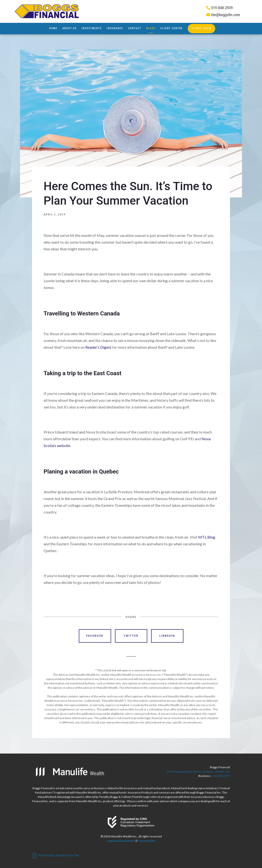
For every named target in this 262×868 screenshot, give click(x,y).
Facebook (95, 636)
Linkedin (167, 636)
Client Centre (172, 28)
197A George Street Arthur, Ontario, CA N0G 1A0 (198, 771)
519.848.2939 (221, 776)
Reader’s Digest (98, 347)
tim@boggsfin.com (223, 15)
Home (53, 28)
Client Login (202, 28)
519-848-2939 (220, 8)
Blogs (151, 28)
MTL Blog (207, 537)
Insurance (115, 28)
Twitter (131, 636)
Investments (92, 28)
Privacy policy (146, 841)
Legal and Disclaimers (121, 841)
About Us (70, 28)
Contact (135, 28)
